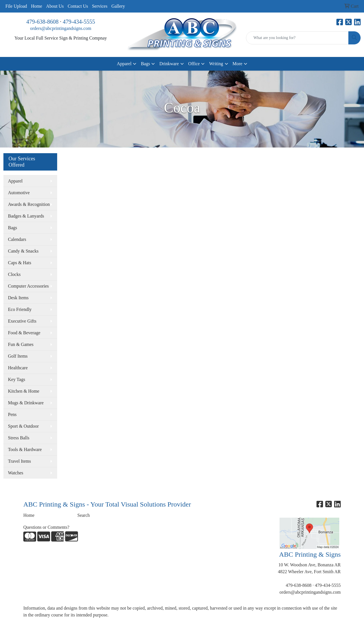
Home (37, 6)
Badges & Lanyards (26, 216)
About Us (55, 6)
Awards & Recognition (29, 204)
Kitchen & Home (24, 391)
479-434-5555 (79, 22)
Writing (216, 64)
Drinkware (169, 64)
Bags (145, 64)
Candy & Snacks (23, 251)
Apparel (124, 64)
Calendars (17, 239)
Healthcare (18, 368)
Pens (12, 414)
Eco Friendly (20, 309)
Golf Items (18, 356)
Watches (16, 473)
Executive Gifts (22, 321)
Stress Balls (19, 438)
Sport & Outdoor (23, 426)
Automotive (19, 193)
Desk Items (18, 298)
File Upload (16, 6)
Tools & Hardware (25, 449)
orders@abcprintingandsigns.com (61, 28)
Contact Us (78, 6)
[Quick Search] (297, 38)
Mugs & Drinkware (26, 403)
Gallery (118, 6)
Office (194, 64)
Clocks (14, 274)
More (238, 64)
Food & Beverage (24, 333)
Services (100, 6)
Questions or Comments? (46, 527)
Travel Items (19, 461)
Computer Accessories (28, 286)
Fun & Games (21, 344)
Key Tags (16, 379)
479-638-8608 (43, 22)
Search (84, 515)
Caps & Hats (20, 263)
